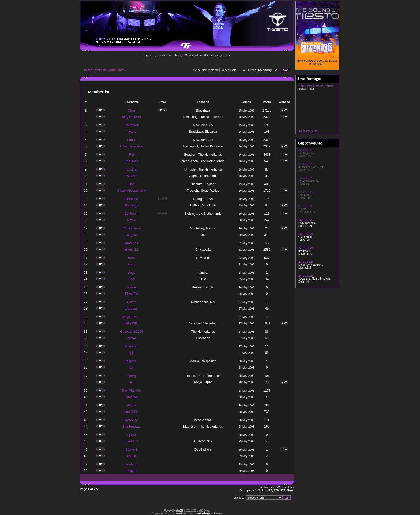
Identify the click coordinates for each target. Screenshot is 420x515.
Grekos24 (132, 125)
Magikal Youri (131, 317)
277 (283, 490)
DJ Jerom (132, 214)
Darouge (132, 309)
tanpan (132, 471)
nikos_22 (132, 250)
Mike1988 (132, 323)
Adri (132, 368)
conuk (132, 456)
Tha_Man (132, 161)
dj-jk (132, 353)
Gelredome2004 (132, 332)
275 (270, 490)
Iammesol (132, 199)
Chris (132, 110)
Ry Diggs (132, 205)
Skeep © (132, 441)
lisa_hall (132, 235)
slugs (132, 273)
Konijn (132, 140)
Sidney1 (131, 450)
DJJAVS (132, 176)
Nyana (132, 132)
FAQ (176, 55)
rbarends (131, 243)
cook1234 (132, 412)
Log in (228, 55)
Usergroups (211, 55)
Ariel (132, 279)
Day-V (132, 220)
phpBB (179, 511)
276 (276, 490)
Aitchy (132, 405)
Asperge (132, 376)
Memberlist (191, 55)
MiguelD (132, 361)
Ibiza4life (131, 420)
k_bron (132, 302)
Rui (132, 155)
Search (163, 55)
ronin (132, 258)
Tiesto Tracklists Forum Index (104, 70)
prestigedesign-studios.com (209, 514)
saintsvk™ (180, 514)
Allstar (132, 338)
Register (148, 55)
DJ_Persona (132, 228)
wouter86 (131, 464)
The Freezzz (132, 427)
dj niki (132, 435)
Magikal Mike (132, 117)
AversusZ (132, 346)
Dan (132, 184)
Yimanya (132, 397)
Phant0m (132, 294)
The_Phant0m (131, 391)
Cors (132, 264)
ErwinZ (132, 169)
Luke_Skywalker (131, 146)
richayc (132, 287)
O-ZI (132, 382)
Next (290, 490)
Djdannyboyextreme (132, 191)
